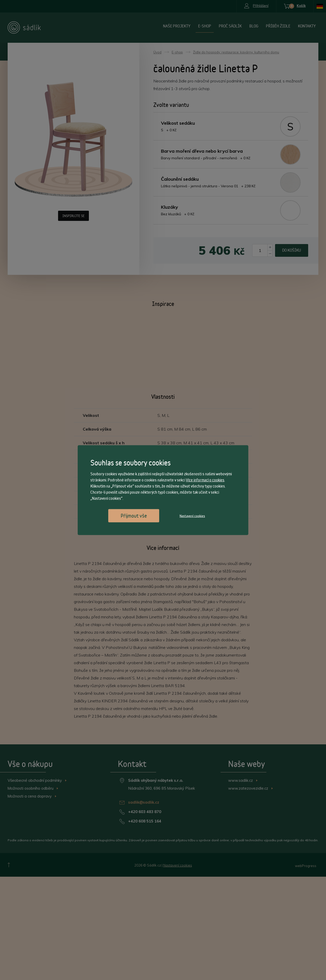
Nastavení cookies (192, 516)
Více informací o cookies (205, 480)
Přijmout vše (134, 515)
